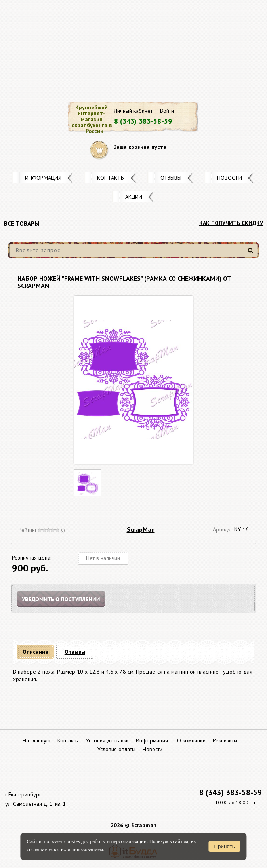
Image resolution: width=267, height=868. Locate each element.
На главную (36, 740)
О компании (191, 740)
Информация (43, 178)
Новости (230, 178)
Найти (252, 254)
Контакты (111, 178)
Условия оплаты (116, 749)
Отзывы (171, 178)
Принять (225, 846)
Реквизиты (225, 740)
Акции (134, 197)
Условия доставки (107, 740)
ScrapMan (141, 529)
